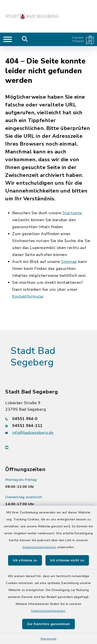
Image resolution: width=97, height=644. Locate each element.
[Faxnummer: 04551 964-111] (48, 415)
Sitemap (69, 251)
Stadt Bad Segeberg (33, 346)
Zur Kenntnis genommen (48, 624)
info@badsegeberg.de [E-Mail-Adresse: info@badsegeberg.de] (33, 422)
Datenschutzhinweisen (40, 547)
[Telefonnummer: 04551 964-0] (48, 408)
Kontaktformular (28, 286)
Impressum (49, 639)
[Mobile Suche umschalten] (25, 39)
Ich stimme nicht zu (67, 560)
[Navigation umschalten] (8, 39)
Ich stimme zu (25, 560)
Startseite (72, 203)
